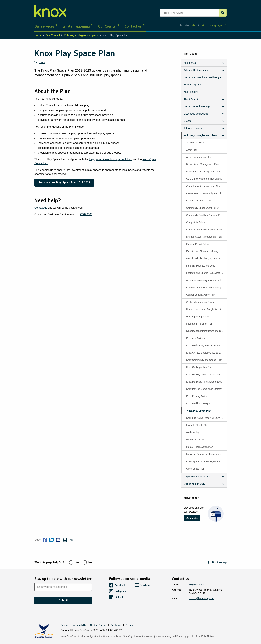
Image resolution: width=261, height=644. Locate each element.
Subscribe (192, 515)
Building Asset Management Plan (203, 168)
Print (68, 537)
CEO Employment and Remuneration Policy (206, 176)
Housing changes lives (198, 313)
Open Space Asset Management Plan (206, 458)
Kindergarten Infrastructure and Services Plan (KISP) (206, 328)
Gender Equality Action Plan (201, 292)
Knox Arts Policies (196, 335)
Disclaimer (116, 619)
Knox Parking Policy (197, 393)
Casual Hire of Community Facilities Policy (206, 190)
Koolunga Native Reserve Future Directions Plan (206, 415)
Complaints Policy (195, 219)
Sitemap (65, 619)
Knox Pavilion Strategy (198, 400)
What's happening (78, 23)
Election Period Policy (198, 241)
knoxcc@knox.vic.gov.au (201, 592)
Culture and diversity (194, 481)
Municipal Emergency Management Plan (206, 451)
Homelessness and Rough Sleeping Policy (206, 306)
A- (194, 24)
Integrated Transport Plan (199, 321)
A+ (203, 24)
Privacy (129, 619)
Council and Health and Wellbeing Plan (204, 74)
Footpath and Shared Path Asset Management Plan (206, 270)
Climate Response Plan (198, 198)
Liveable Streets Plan (197, 422)
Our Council (109, 23)
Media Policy (193, 429)
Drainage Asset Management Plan (204, 234)
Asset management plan (199, 154)
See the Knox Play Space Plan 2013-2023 (64, 180)
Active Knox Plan (195, 140)
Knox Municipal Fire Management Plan (206, 379)
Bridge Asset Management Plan (203, 161)
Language (216, 23)
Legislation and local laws (197, 474)
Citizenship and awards (196, 111)
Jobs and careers (193, 125)
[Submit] (223, 13)
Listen (42, 59)
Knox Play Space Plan (199, 408)
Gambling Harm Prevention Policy (204, 285)
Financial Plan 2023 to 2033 (201, 263)
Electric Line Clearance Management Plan (206, 248)
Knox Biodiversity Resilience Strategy (206, 342)
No (87, 556)
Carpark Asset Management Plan (203, 183)
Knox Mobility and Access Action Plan (206, 371)
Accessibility (80, 619)
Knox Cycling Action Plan (199, 364)
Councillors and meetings (197, 103)
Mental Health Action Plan (200, 444)
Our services (46, 23)
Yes (74, 556)
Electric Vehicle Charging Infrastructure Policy (206, 255)
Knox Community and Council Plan (204, 357)
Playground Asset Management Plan (110, 156)
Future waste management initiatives (205, 277)
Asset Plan (192, 147)
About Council (191, 96)
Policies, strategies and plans (81, 32)
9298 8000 (86, 211)
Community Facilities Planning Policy (205, 212)
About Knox (190, 60)
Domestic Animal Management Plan (205, 226)
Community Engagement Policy (203, 205)
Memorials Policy (195, 437)
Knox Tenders (191, 89)
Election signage (192, 82)
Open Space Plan (195, 466)
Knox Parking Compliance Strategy (204, 386)
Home (38, 32)
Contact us (135, 23)
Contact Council (98, 619)
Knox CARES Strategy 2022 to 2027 (205, 350)
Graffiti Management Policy (200, 299)
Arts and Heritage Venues (197, 67)
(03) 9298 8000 (197, 578)
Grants (187, 118)
